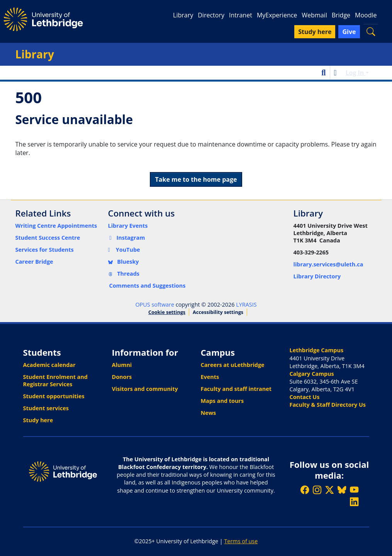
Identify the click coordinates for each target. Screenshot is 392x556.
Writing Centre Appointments (56, 226)
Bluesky (124, 262)
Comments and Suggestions (148, 286)
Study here (38, 420)
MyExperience (277, 15)
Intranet (241, 15)
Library (183, 15)
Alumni (122, 365)
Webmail (314, 15)
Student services (46, 408)
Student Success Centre (48, 238)
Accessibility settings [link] (218, 312)
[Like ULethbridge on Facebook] (305, 490)
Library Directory (317, 276)
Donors (122, 377)
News (209, 413)
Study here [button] (315, 32)
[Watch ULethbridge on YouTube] (354, 490)
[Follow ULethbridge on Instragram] (317, 490)
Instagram (127, 238)
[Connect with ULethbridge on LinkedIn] (354, 502)
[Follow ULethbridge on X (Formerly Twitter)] (329, 490)
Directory (211, 15)
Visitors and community (145, 389)
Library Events (128, 226)
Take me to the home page (196, 179)
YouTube (124, 250)
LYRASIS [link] (246, 304)
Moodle (366, 15)
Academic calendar (49, 365)
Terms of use (241, 541)
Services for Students (45, 250)
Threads (124, 274)
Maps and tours (222, 401)
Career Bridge (34, 262)
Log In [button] (355, 73)
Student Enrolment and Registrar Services (55, 380)
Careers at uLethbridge (233, 365)
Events (210, 377)
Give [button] (349, 32)
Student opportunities (54, 396)
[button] (371, 32)
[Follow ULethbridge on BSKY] (342, 490)
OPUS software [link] (155, 304)
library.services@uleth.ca (328, 264)
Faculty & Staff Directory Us (328, 405)
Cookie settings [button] (167, 312)
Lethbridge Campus (317, 350)
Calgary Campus (312, 374)
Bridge (341, 15)
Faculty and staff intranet (236, 389)
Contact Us (305, 397)
